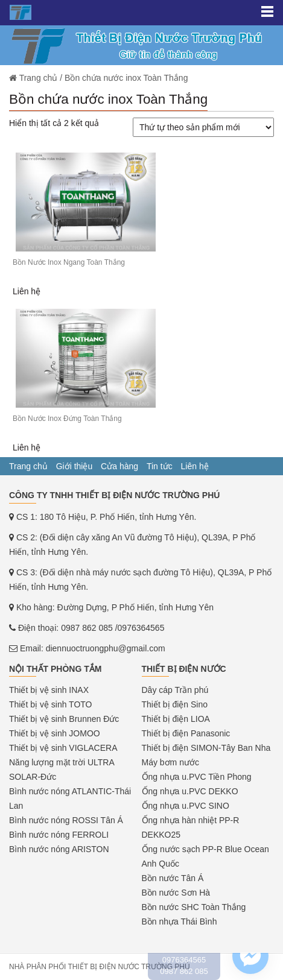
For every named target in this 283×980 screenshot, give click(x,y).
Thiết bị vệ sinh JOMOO (55, 733)
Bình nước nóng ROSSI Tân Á (66, 820)
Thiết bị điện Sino (175, 704)
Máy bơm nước (170, 762)
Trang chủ (28, 466)
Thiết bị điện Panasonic (186, 733)
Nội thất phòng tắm (55, 669)
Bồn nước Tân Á (173, 878)
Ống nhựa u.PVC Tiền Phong (197, 777)
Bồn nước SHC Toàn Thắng (194, 907)
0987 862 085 (87, 628)
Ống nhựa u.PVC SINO (186, 806)
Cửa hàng (119, 466)
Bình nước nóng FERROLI (59, 835)
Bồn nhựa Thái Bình (180, 922)
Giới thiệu (75, 466)
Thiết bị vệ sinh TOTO (51, 704)
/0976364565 (140, 628)
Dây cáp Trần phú (175, 690)
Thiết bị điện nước (184, 669)
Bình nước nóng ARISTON (59, 849)
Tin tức (160, 466)
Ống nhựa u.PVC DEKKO (190, 791)
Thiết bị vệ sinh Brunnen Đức (64, 719)
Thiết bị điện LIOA (176, 719)
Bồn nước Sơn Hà (176, 893)
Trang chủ (39, 78)
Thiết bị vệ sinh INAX (49, 690)
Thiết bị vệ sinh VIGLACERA (63, 748)
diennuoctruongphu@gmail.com (106, 648)
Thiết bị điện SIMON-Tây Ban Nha (206, 748)
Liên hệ (195, 466)
